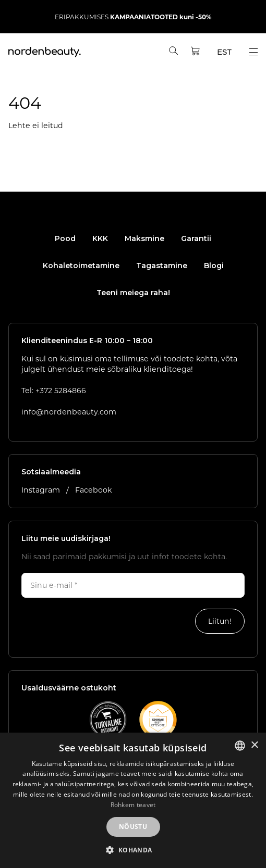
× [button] (254, 745)
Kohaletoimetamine (81, 266)
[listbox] (240, 746)
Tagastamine (162, 266)
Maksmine (144, 238)
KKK (100, 238)
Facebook (93, 490)
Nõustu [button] (133, 827)
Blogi (214, 266)
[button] (133, 850)
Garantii (196, 238)
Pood (65, 238)
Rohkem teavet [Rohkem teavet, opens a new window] (133, 805)
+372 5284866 (61, 390)
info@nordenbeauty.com (69, 412)
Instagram (42, 490)
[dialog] (133, 800)
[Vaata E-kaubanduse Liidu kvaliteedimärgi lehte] (108, 720)
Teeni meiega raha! (133, 293)
